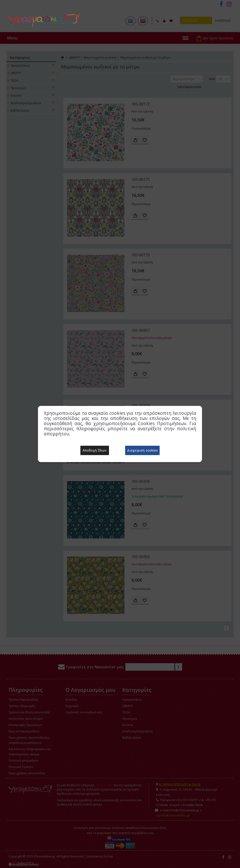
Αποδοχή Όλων (95, 450)
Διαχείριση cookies (142, 450)
